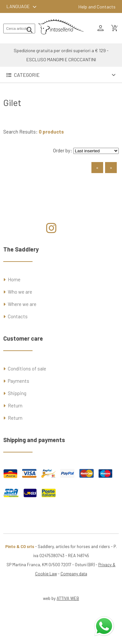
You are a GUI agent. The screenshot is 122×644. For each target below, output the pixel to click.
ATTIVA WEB (68, 598)
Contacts (18, 316)
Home (14, 279)
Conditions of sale (27, 369)
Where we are (22, 304)
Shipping (17, 393)
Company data (74, 574)
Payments (19, 381)
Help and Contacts (97, 7)
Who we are (20, 292)
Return (15, 405)
